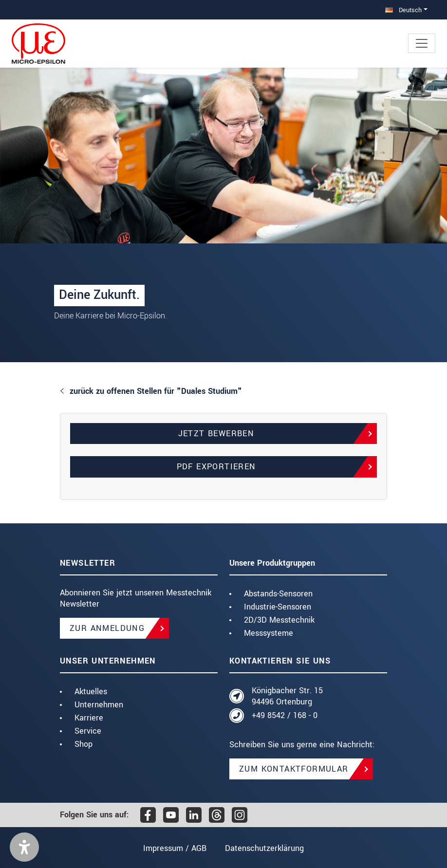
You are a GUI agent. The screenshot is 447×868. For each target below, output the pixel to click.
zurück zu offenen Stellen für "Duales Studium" (156, 391)
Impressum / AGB (175, 848)
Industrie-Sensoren (278, 607)
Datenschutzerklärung (264, 848)
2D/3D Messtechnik (279, 620)
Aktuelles (91, 692)
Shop (84, 744)
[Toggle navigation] (422, 43)
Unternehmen (99, 705)
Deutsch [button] (403, 10)
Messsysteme (269, 633)
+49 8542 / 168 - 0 (285, 715)
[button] (24, 847)
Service (88, 731)
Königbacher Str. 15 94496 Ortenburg (287, 696)
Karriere (89, 718)
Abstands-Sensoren (278, 594)
